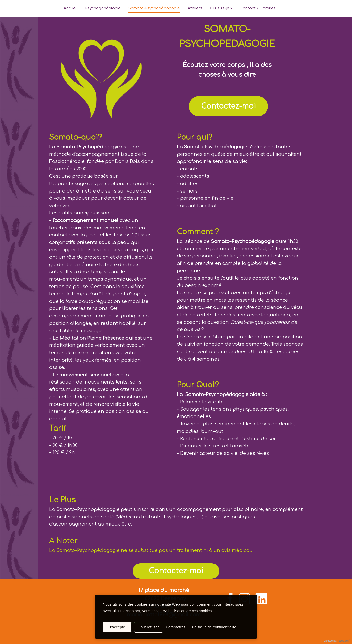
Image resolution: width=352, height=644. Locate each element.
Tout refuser (149, 627)
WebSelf (344, 641)
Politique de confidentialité (214, 627)
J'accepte (117, 627)
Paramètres (176, 627)
